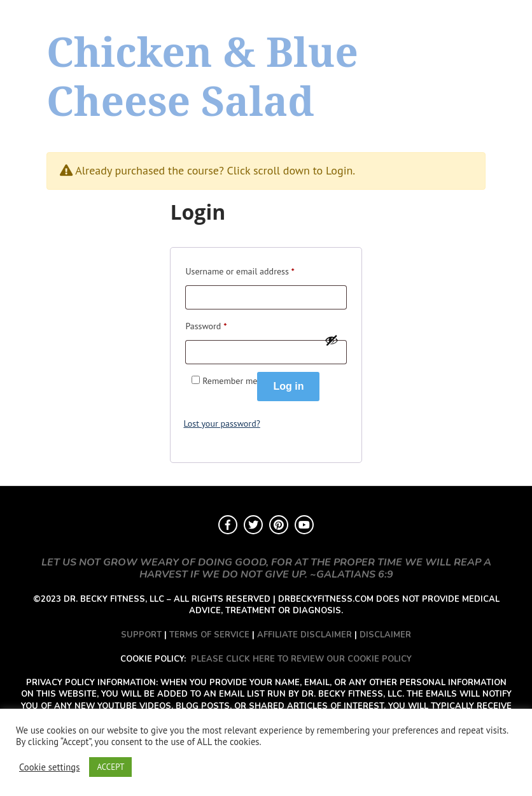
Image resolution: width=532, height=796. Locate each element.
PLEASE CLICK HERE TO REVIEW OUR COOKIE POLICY (301, 659)
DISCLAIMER (385, 635)
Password (206, 324)
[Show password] (332, 340)
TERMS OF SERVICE (209, 635)
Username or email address (240, 270)
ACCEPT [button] (110, 767)
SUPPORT (141, 635)
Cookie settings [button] (49, 767)
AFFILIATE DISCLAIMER (304, 635)
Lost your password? (221, 423)
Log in (288, 386)
